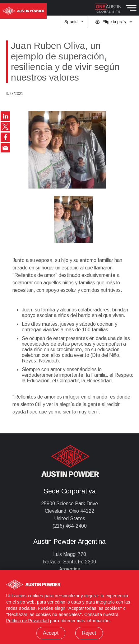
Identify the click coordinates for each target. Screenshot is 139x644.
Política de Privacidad (28, 621)
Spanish (74, 24)
